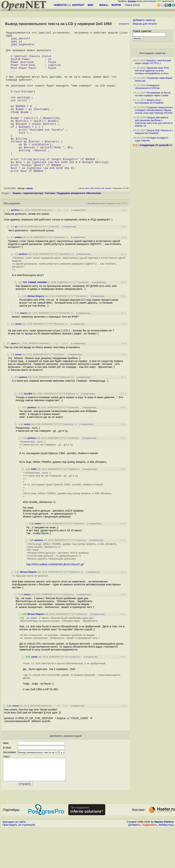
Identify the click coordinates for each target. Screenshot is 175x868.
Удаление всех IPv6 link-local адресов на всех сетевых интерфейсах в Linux (152, 71)
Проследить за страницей (19, 865)
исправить (124, 24)
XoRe (34, 504)
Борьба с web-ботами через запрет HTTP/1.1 (153, 62)
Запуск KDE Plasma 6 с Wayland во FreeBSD (154, 132)
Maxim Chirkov (164, 862)
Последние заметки (152, 53)
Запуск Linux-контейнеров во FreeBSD (149, 101)
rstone (29, 224)
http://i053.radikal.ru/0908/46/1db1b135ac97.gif (55, 600)
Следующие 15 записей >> (156, 145)
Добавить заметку (144, 20)
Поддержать (150, 865)
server (97, 224)
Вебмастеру (166, 865)
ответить (47, 245)
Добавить (134, 865)
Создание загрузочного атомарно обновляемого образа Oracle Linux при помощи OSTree (154, 110)
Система (50, 228)
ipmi (87, 224)
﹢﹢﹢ (56, 245)
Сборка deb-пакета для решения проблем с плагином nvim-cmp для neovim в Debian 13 (154, 122)
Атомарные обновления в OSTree (147, 87)
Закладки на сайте (14, 862)
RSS (124, 239)
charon (24, 348)
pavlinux (15, 245)
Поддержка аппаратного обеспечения (79, 228)
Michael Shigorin (36, 331)
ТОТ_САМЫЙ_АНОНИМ (35, 318)
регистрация (149, 1)
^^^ (47, 262)
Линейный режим (96, 239)
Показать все (113, 239)
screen (108, 224)
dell (92, 224)
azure (14, 379)
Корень (17, 228)
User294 (28, 429)
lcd (102, 224)
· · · (62, 245)
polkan (18, 273)
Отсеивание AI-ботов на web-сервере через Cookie (153, 94)
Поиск (129, 5)
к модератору (78, 245)
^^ (43, 262)
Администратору (33, 228)
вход (139, 1)
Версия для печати (145, 24)
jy (16, 262)
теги (136, 5)
